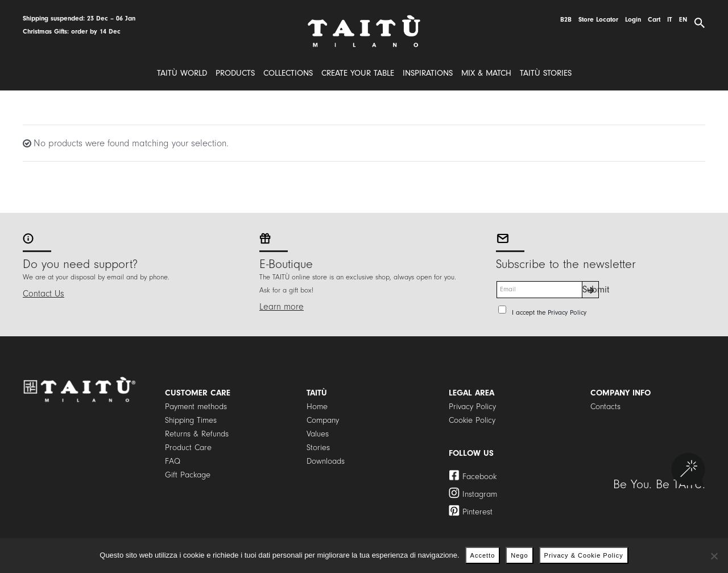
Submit (591, 289)
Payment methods (196, 407)
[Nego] (714, 556)
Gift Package (188, 475)
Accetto (483, 555)
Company (323, 420)
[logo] (364, 19)
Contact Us (44, 294)
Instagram (480, 494)
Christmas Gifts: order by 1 (63, 31)
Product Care (188, 448)
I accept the (549, 313)
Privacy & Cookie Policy (584, 555)
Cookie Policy (472, 420)
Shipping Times (191, 420)
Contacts (605, 407)
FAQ (173, 461)
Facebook (479, 477)
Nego (519, 555)
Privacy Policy (567, 313)
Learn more (282, 307)
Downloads (326, 461)
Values (318, 434)
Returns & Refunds (197, 434)
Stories (318, 448)
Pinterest (477, 512)
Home (317, 407)
